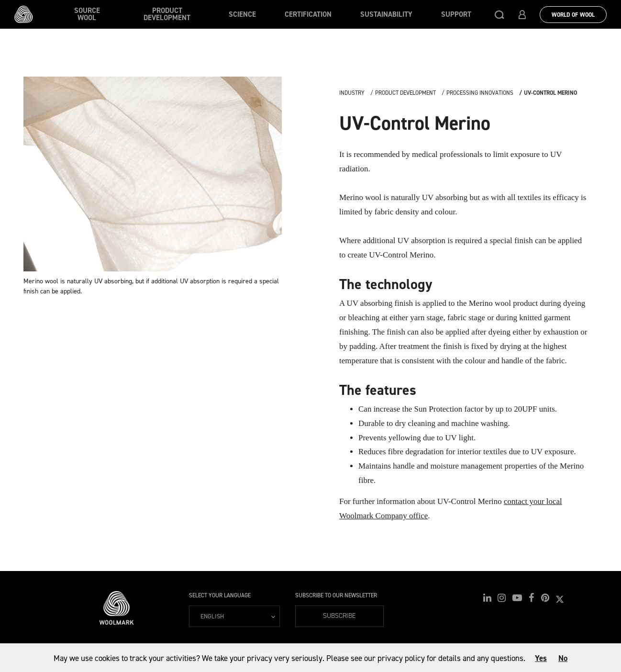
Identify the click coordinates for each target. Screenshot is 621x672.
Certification (308, 14)
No (563, 658)
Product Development (167, 14)
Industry (352, 93)
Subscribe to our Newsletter (336, 595)
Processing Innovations (480, 93)
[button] (499, 14)
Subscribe (339, 616)
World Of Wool (573, 15)
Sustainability (386, 14)
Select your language (220, 595)
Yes (541, 658)
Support (456, 14)
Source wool (87, 14)
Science (242, 14)
